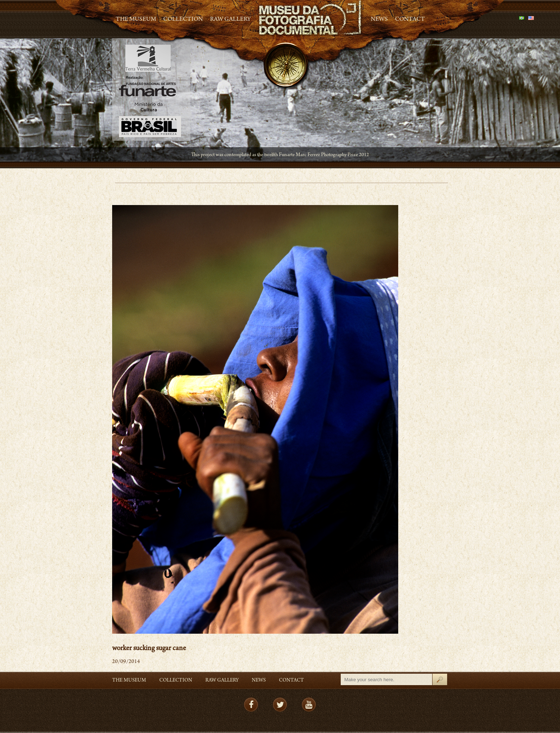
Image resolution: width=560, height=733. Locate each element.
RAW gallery (230, 20)
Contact (410, 20)
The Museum (136, 20)
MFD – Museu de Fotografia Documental (311, 18)
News (379, 20)
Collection (183, 20)
